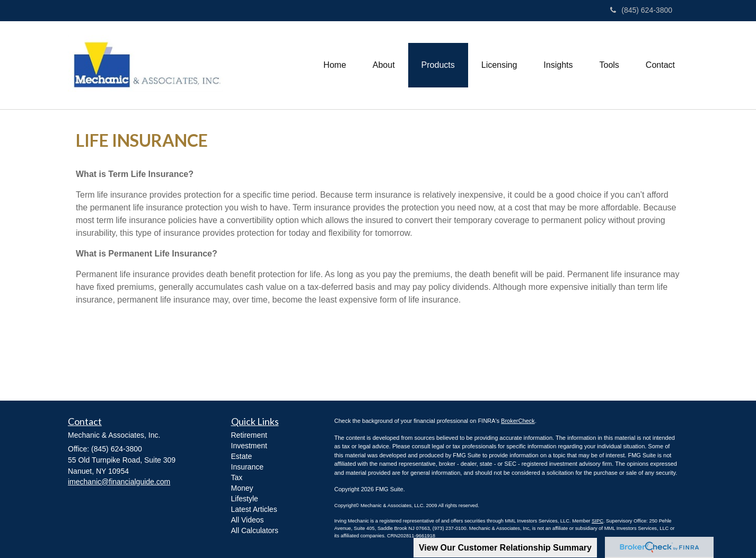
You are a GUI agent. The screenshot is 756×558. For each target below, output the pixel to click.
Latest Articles (254, 509)
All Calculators (255, 530)
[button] (384, 65)
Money (242, 488)
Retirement (249, 435)
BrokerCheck (518, 421)
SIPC (597, 521)
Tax (237, 477)
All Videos (248, 520)
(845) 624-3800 (641, 10)
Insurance (247, 467)
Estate (242, 456)
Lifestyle (245, 499)
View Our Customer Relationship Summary (505, 548)
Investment (249, 446)
